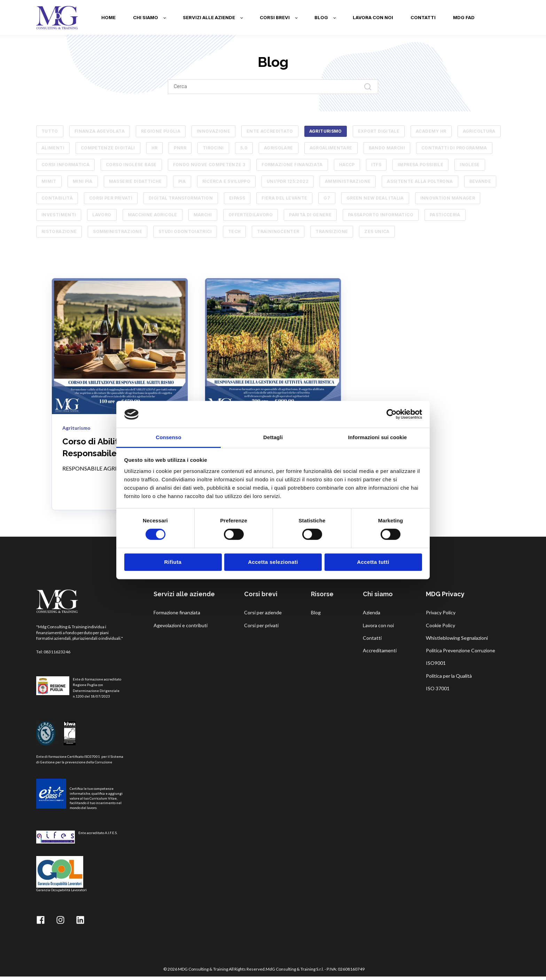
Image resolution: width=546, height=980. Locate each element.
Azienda (372, 612)
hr (155, 148)
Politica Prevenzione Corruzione (461, 650)
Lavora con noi (378, 625)
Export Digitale (379, 131)
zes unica (377, 231)
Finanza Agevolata (100, 131)
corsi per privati (111, 198)
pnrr (180, 148)
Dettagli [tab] (273, 437)
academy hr (431, 131)
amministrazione (348, 181)
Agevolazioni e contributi (181, 625)
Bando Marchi (387, 148)
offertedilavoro (251, 215)
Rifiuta (173, 562)
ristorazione (59, 231)
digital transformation (181, 198)
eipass (237, 198)
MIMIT (49, 181)
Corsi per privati (261, 625)
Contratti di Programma (454, 148)
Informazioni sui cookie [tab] (378, 437)
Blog (316, 612)
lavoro (102, 215)
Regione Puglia (161, 131)
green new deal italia (375, 198)
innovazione (213, 131)
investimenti (59, 215)
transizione (332, 231)
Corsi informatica (65, 165)
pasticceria (445, 215)
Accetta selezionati (273, 562)
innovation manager (448, 198)
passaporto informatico (381, 215)
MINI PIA (83, 181)
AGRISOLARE (279, 148)
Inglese (470, 165)
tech (234, 231)
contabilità (57, 198)
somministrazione (118, 231)
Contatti (372, 638)
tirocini (213, 148)
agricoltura (479, 131)
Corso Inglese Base (131, 165)
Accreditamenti (380, 650)
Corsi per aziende (263, 612)
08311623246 (57, 652)
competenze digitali (108, 148)
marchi (203, 215)
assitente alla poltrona (420, 181)
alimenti (53, 148)
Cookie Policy (440, 625)
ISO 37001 (438, 688)
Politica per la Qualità (449, 676)
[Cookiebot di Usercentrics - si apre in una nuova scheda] (392, 414)
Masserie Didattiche (135, 181)
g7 (327, 198)
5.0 (244, 148)
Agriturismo (326, 131)
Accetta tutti (373, 562)
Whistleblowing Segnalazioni (457, 638)
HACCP (347, 165)
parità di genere (310, 215)
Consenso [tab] (168, 437)
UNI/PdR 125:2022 (288, 181)
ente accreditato (270, 131)
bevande (480, 181)
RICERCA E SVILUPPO (226, 181)
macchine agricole (153, 215)
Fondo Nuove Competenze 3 (209, 165)
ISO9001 (436, 663)
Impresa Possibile (420, 165)
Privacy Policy (441, 612)
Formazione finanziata (292, 165)
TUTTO (50, 131)
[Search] (273, 87)
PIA (182, 181)
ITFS (376, 165)
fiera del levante (284, 198)
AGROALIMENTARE (331, 148)
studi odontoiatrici (185, 231)
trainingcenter (278, 231)
